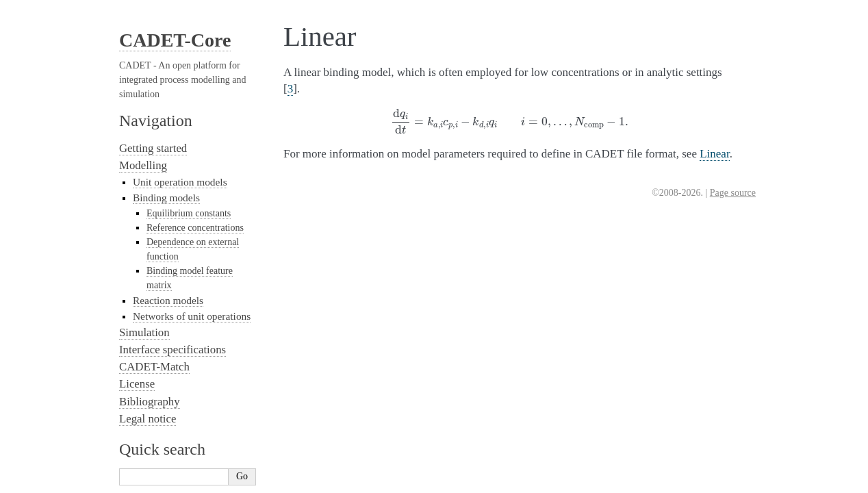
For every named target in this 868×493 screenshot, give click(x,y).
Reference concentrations (195, 228)
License (137, 384)
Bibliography (150, 402)
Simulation (144, 332)
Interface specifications (173, 350)
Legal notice (148, 419)
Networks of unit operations (192, 316)
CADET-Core (175, 40)
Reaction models (168, 300)
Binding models (166, 198)
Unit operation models (180, 182)
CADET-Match (154, 367)
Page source (733, 193)
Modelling (143, 165)
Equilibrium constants (189, 213)
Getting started (153, 148)
